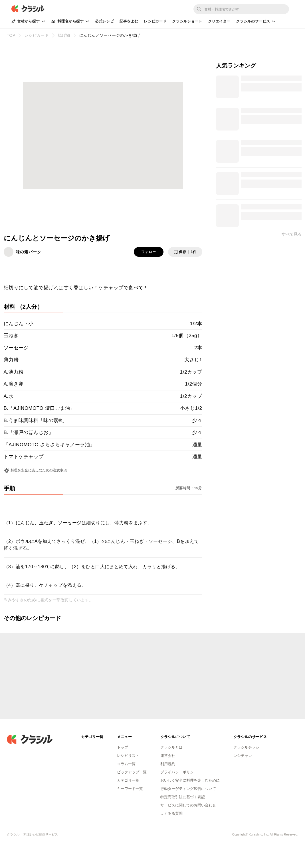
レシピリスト (128, 756)
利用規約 (168, 764)
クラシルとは (171, 747)
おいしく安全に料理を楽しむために (190, 780)
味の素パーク (29, 252)
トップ (123, 747)
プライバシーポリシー (179, 772)
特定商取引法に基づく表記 (183, 797)
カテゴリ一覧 (128, 780)
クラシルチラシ (246, 747)
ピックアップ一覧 (132, 772)
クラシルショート (187, 21)
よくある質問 (171, 813)
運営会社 (168, 756)
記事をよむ (129, 21)
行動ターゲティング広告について (188, 789)
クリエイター (219, 21)
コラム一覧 (126, 764)
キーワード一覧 (130, 789)
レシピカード (155, 21)
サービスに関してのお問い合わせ (188, 805)
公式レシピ (104, 21)
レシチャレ (243, 756)
